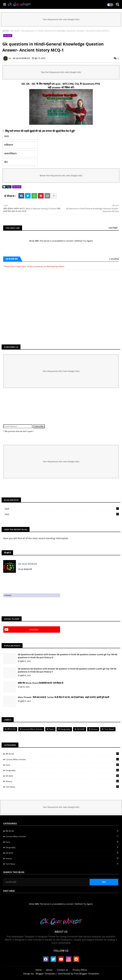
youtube (34, 629)
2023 (62, 514)
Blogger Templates (46, 974)
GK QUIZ (15, 31)
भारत (7, 136)
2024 (62, 509)
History (94, 729)
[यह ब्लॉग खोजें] (47, 882)
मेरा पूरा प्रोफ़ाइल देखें (25, 569)
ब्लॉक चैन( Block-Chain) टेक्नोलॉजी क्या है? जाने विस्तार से (41, 683)
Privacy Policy (80, 970)
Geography (65, 729)
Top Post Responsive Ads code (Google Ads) (61, 72)
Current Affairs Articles (32, 729)
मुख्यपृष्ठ (6, 31)
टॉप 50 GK (11, 729)
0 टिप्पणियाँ (114, 259)
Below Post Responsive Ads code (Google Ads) (61, 175)
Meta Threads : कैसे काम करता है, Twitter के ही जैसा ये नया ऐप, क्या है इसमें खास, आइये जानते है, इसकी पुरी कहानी (63, 697)
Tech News (109, 729)
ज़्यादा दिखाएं (113, 228)
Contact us (63, 970)
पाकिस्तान (9, 145)
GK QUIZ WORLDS (28, 564)
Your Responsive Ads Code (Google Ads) (61, 371)
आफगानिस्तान (10, 154)
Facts (52, 729)
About (49, 970)
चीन (6, 162)
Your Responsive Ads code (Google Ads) (61, 19)
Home (8, 595)
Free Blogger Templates (87, 974)
